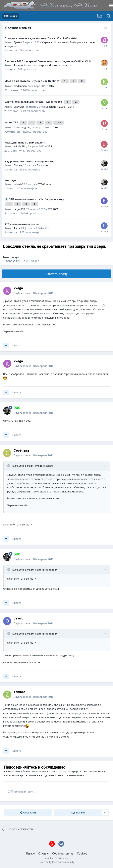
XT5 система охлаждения (22, 224)
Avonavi (18, 65)
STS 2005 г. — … (57, 209)
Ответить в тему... (21, 792)
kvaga (15, 257)
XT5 (51, 86)
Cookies (82, 854)
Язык (30, 854)
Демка (18, 42)
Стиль (43, 854)
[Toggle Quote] (9, 466)
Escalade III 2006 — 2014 (60, 107)
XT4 (50, 146)
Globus (18, 165)
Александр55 (22, 127)
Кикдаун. (11, 180)
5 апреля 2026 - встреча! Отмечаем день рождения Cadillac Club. (48, 61)
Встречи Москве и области (54, 65)
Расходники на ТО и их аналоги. (25, 142)
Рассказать (28, 813)
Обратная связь (63, 854)
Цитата (17, 345)
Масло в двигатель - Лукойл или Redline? (32, 81)
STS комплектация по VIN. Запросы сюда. (37, 199)
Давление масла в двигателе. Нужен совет (34, 102)
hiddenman (20, 86)
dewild (18, 618)
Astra (17, 228)
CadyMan (19, 107)
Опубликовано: (34, 293)
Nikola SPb (20, 146)
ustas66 (18, 184)
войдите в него (35, 775)
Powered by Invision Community (57, 862)
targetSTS (19, 209)
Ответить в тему (57, 274)
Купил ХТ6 (12, 122)
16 (59, 123)
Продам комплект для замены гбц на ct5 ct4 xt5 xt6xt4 (41, 38)
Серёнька (21, 451)
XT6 (55, 127)
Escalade (42, 165)
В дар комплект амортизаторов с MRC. (30, 161)
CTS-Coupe (44, 184)
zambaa (20, 692)
